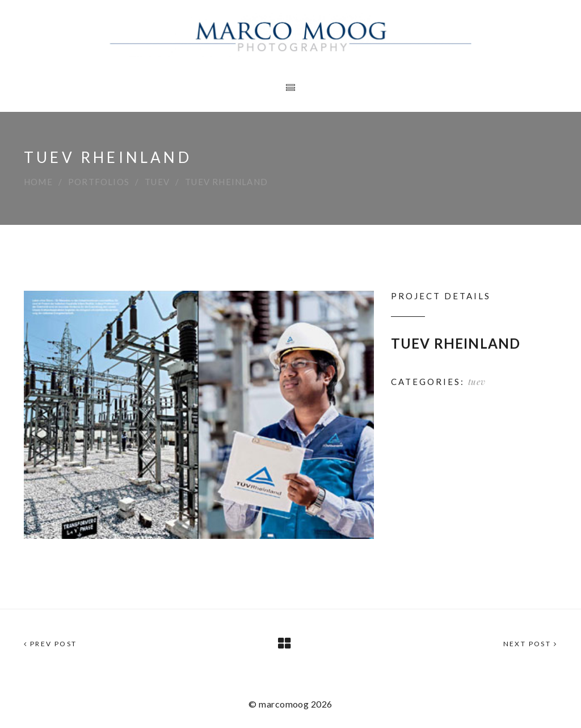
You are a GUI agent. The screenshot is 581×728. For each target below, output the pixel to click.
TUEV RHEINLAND (456, 343)
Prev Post (50, 644)
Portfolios (99, 182)
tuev (157, 182)
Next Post (530, 644)
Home (38, 182)
